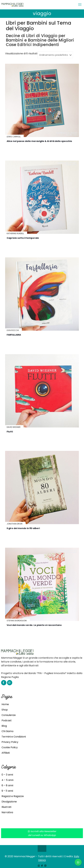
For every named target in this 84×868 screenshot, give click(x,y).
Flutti (10, 432)
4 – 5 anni (7, 780)
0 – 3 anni (7, 775)
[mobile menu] (80, 5)
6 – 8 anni (7, 785)
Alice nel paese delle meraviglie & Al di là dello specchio (39, 141)
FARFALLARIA (14, 335)
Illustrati (6, 807)
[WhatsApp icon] (39, 866)
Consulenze (9, 715)
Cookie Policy (10, 747)
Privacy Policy (10, 742)
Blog (4, 726)
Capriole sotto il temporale (23, 238)
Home (5, 704)
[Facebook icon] (42, 866)
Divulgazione (9, 802)
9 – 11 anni (7, 791)
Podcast (7, 720)
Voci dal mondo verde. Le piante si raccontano (34, 625)
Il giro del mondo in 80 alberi (23, 528)
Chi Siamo (8, 731)
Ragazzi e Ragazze (13, 796)
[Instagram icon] (45, 866)
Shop (5, 710)
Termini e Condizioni (14, 737)
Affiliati (6, 753)
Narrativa (7, 812)
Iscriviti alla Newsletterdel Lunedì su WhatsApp (42, 833)
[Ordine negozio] (55, 55)
